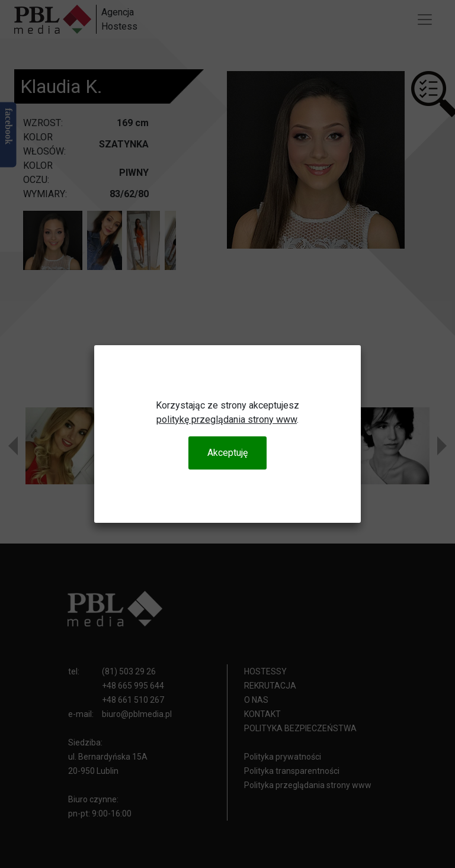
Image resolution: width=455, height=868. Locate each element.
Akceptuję (227, 453)
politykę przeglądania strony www (227, 419)
